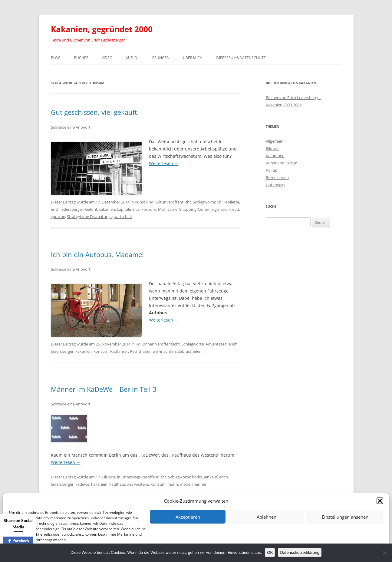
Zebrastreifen (190, 351)
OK (270, 552)
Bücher (81, 58)
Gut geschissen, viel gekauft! (95, 112)
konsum (149, 209)
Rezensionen (277, 177)
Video (107, 58)
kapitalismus (128, 209)
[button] (380, 501)
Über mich (193, 58)
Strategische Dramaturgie (90, 217)
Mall (162, 209)
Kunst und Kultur (150, 202)
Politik (271, 170)
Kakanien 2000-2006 (284, 105)
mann (173, 484)
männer (199, 484)
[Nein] (384, 553)
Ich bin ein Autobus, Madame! (97, 254)
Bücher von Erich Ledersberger (293, 98)
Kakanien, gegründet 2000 (102, 29)
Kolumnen (145, 344)
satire (172, 209)
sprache (58, 217)
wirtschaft (123, 217)
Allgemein (275, 141)
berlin (197, 477)
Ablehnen (267, 517)
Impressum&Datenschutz (241, 58)
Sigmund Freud (225, 209)
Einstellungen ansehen (345, 517)
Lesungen (160, 58)
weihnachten (164, 351)
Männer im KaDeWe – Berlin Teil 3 (104, 389)
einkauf (211, 477)
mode (185, 484)
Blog (56, 58)
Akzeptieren (188, 517)
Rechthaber (140, 351)
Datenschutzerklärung (300, 552)
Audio (131, 58)
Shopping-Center (194, 209)
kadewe (82, 484)
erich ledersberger (67, 209)
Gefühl (91, 209)
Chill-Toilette (228, 202)
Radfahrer (119, 351)
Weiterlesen (164, 163)
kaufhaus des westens (129, 484)
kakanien (107, 209)
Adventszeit (216, 344)
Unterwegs (131, 477)
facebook (18, 541)
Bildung (273, 148)
